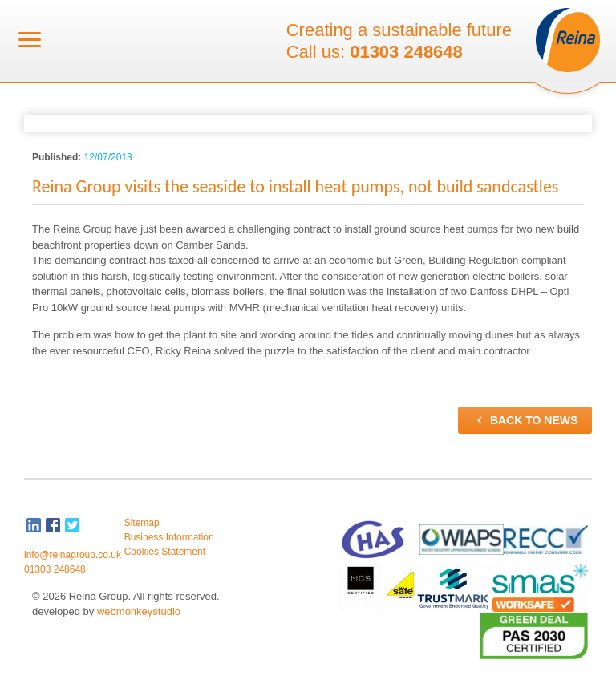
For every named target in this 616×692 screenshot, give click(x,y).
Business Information (169, 537)
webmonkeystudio (139, 611)
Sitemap (142, 523)
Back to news (525, 420)
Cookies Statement (165, 552)
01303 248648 (406, 52)
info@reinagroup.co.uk (73, 555)
